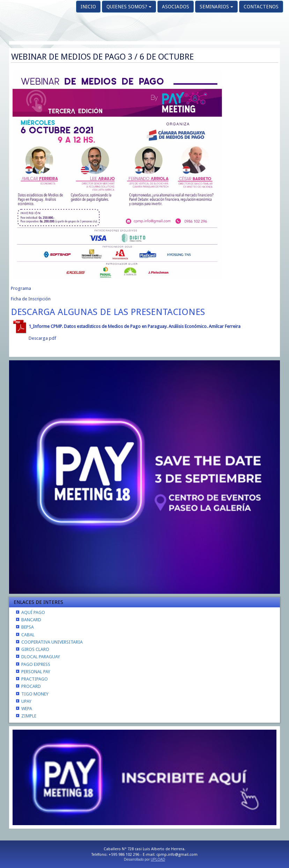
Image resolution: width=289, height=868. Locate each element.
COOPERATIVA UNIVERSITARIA (52, 642)
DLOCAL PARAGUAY (41, 657)
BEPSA (28, 627)
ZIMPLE (29, 716)
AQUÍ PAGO (33, 612)
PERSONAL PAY (36, 672)
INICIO (88, 7)
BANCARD (31, 620)
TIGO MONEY (35, 694)
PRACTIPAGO (35, 679)
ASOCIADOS (176, 7)
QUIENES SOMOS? (129, 7)
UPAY (26, 701)
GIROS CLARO (35, 649)
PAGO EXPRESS (36, 664)
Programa (21, 288)
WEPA (27, 709)
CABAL (28, 635)
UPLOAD (158, 859)
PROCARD (31, 686)
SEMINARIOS (216, 7)
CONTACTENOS (261, 7)
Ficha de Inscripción (31, 299)
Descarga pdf (42, 338)
